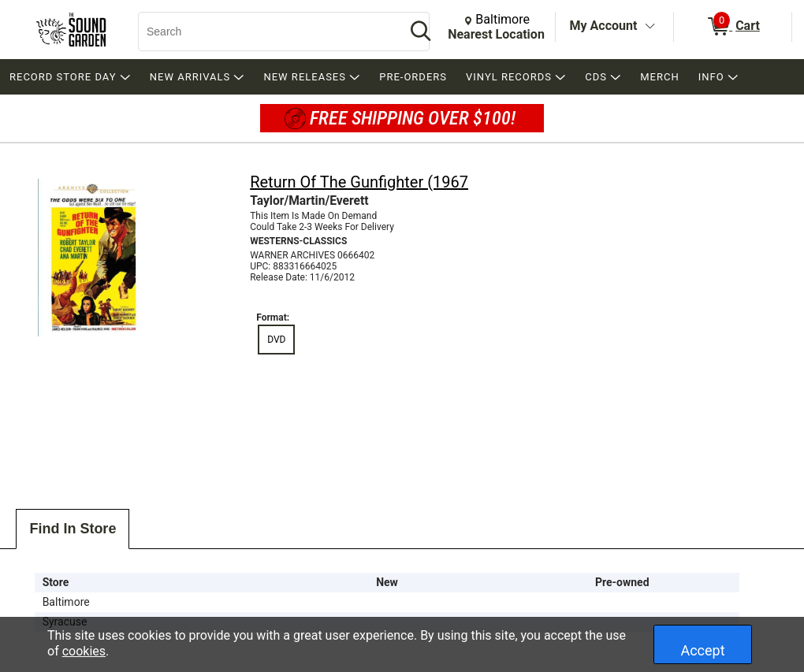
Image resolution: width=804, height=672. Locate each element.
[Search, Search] (264, 32)
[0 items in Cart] (733, 27)
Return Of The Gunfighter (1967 (359, 182)
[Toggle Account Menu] (650, 27)
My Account (604, 26)
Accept (702, 650)
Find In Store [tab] (73, 529)
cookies (84, 651)
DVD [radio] (276, 340)
